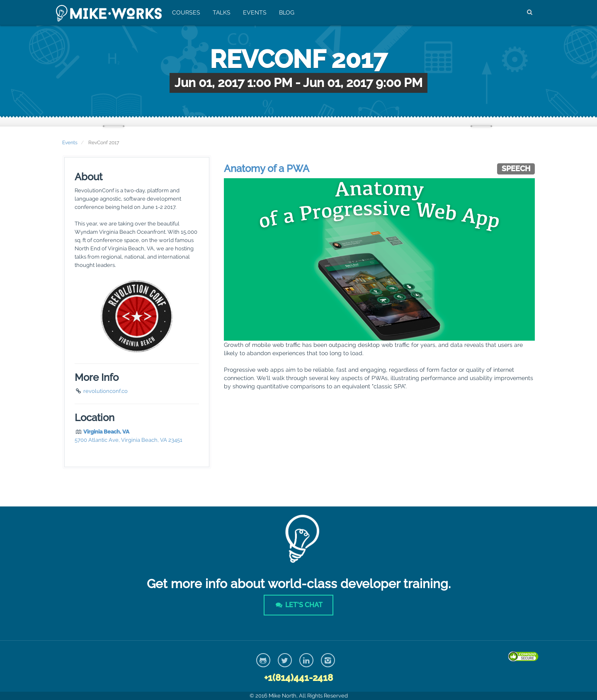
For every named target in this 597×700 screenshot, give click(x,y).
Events (255, 12)
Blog (287, 12)
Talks (222, 12)
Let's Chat (298, 605)
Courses (186, 12)
